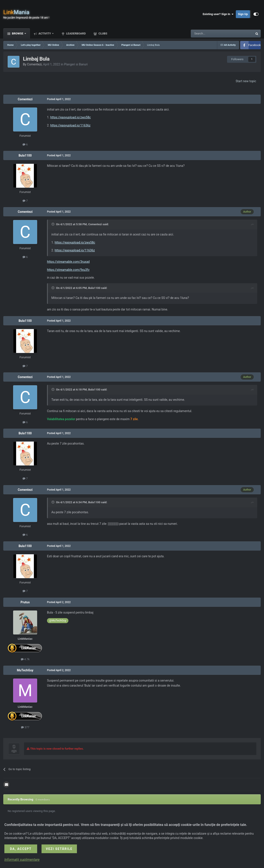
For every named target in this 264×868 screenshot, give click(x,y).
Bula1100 (25, 155)
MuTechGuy (25, 670)
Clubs (102, 33)
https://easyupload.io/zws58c (70, 117)
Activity (45, 33)
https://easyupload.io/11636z (70, 125)
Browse (18, 33)
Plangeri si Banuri (76, 64)
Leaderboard (76, 33)
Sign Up (243, 14)
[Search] (212, 34)
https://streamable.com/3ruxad (68, 262)
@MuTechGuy (58, 620)
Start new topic (246, 81)
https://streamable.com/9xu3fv (68, 270)
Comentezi (34, 64)
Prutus (25, 602)
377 (25, 727)
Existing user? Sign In (218, 14)
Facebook (255, 45)
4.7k (25, 659)
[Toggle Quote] (53, 224)
